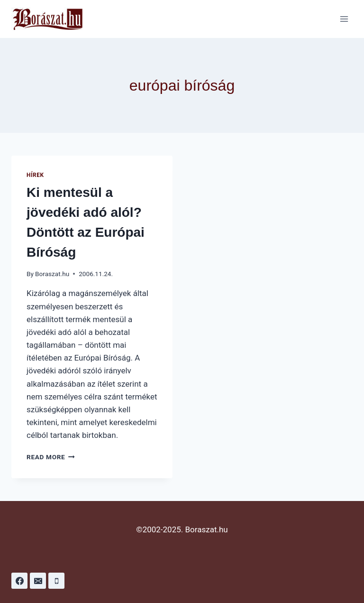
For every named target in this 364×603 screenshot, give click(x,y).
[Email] (38, 581)
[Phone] (56, 581)
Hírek (35, 175)
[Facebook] (19, 581)
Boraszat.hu (52, 274)
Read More (51, 457)
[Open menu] (344, 19)
